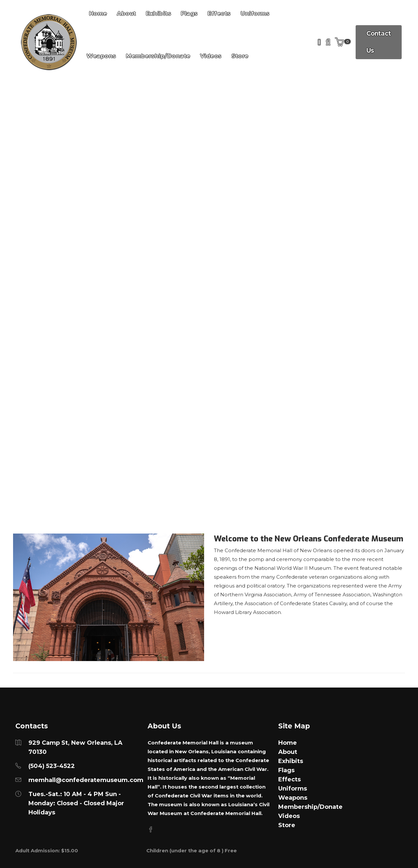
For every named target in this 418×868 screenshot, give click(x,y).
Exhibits (291, 761)
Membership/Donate (158, 56)
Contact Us (379, 42)
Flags (286, 770)
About (288, 752)
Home (288, 743)
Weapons (101, 56)
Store (240, 56)
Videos (211, 56)
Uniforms (293, 789)
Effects (289, 779)
